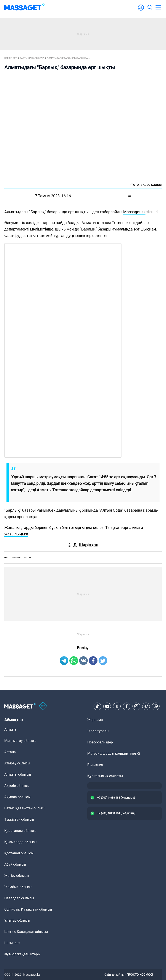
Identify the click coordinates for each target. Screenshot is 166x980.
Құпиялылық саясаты (105, 776)
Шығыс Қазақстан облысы (26, 932)
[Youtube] (107, 706)
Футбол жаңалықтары (22, 954)
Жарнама (95, 720)
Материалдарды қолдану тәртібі (114, 753)
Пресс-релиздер (100, 742)
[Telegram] (146, 706)
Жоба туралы (98, 731)
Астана (10, 752)
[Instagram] (136, 706)
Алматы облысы (18, 774)
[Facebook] (127, 706)
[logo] (24, 7)
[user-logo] (141, 10)
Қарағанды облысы (20, 831)
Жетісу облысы (17, 876)
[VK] (117, 706)
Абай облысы (15, 864)
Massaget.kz (134, 212)
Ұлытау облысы (17, 920)
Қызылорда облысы (21, 842)
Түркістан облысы (19, 819)
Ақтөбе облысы (17, 786)
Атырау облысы (17, 763)
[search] (150, 7)
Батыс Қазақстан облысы (25, 808)
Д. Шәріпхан (83, 545)
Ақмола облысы (17, 797)
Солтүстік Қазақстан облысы (28, 909)
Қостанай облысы (19, 853)
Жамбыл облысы (18, 887)
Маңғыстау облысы (20, 741)
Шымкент (12, 943)
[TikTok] (97, 706)
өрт (6, 558)
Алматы (16, 558)
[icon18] (43, 706)
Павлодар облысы (19, 898)
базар (28, 558)
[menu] (158, 7)
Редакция (95, 765)
